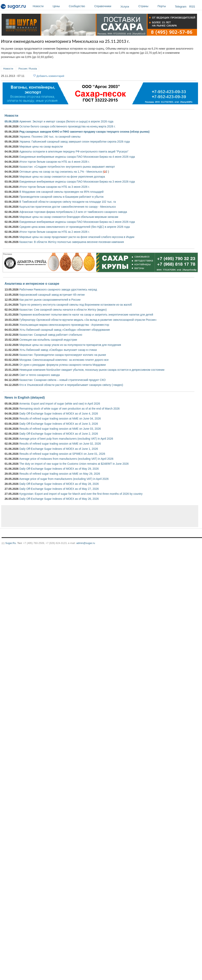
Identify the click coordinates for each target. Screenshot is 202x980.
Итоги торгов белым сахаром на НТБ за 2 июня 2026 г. (55, 232)
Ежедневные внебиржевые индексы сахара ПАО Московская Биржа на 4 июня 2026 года (77, 157)
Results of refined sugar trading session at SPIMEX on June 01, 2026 (62, 454)
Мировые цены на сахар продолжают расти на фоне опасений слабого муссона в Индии (77, 237)
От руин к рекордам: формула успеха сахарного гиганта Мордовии (63, 365)
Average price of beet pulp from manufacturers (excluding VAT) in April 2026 (66, 439)
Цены (60, 6)
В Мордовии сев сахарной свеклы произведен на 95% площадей (61, 192)
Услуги (125, 7)
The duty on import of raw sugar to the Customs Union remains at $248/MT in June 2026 (74, 464)
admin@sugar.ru (86, 543)
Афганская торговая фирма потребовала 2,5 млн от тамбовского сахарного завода (73, 212)
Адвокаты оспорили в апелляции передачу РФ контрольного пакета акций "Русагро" (74, 152)
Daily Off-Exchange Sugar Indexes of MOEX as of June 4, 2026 (59, 414)
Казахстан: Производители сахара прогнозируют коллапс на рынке (63, 355)
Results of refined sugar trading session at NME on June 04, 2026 (60, 419)
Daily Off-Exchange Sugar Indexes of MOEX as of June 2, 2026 (59, 434)
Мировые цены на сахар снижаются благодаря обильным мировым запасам (69, 217)
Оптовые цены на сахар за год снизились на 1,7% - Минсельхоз (61, 172)
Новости (42, 6)
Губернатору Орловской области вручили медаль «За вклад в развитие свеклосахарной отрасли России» (88, 320)
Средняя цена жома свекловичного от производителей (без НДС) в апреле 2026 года (74, 227)
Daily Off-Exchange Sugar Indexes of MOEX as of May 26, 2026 (59, 499)
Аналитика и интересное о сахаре (32, 284)
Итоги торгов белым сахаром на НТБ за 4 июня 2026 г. (55, 162)
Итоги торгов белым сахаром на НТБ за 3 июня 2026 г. (55, 187)
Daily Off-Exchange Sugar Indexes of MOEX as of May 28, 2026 (59, 484)
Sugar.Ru (10, 543)
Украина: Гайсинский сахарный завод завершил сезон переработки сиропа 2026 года (75, 142)
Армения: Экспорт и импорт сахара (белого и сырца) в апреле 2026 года (66, 121)
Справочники (106, 6)
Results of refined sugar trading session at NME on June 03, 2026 (60, 429)
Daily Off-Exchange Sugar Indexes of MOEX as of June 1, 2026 (59, 449)
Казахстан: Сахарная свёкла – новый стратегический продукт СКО (63, 380)
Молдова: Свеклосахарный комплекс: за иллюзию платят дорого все (64, 360)
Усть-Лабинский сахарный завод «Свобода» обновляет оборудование (65, 330)
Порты (165, 6)
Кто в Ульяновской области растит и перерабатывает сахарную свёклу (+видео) (71, 385)
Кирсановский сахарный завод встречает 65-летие (52, 295)
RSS (192, 7)
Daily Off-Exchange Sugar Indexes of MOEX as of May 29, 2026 (59, 469)
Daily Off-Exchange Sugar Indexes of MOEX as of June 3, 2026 (59, 424)
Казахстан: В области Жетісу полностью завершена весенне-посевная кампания (72, 242)
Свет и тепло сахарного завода (39, 375)
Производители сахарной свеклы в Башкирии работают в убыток (61, 197)
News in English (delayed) (25, 397)
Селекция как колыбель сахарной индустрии (48, 340)
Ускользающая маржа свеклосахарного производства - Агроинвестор (64, 325)
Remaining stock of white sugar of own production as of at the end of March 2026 (69, 409)
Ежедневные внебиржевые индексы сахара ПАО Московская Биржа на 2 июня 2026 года (77, 222)
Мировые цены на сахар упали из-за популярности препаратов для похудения (70, 345)
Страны (147, 6)
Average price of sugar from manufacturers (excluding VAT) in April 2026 (64, 479)
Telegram (181, 7)
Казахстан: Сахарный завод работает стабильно (51, 335)
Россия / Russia (28, 69)
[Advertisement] (74, 516)
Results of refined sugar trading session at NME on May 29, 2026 (60, 474)
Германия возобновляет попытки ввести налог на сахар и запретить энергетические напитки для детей (86, 315)
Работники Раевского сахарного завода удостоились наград (58, 290)
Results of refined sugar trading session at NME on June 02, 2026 (60, 444)
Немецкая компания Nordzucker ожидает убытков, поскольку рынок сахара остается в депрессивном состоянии (92, 370)
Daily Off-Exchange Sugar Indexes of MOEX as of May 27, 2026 (59, 489)
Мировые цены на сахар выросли (41, 147)
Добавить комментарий (50, 76)
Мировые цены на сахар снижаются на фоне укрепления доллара (62, 177)
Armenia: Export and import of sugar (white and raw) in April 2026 (60, 404)
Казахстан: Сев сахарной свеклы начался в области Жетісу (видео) (63, 310)
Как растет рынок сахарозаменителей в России (50, 300)
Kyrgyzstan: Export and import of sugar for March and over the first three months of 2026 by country (81, 494)
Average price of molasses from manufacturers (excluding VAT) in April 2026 (66, 459)
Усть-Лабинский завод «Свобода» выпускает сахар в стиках (58, 350)
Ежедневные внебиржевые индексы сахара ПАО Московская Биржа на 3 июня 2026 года (77, 182)
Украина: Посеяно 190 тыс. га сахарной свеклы (50, 137)
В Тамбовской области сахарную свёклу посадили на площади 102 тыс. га (68, 202)
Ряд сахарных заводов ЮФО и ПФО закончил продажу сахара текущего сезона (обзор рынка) (84, 132)
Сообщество (81, 6)
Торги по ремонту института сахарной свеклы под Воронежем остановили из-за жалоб (76, 305)
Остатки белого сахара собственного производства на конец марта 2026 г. (67, 126)
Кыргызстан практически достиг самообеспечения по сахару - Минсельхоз (67, 207)
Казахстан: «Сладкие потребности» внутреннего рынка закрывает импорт (67, 167)
